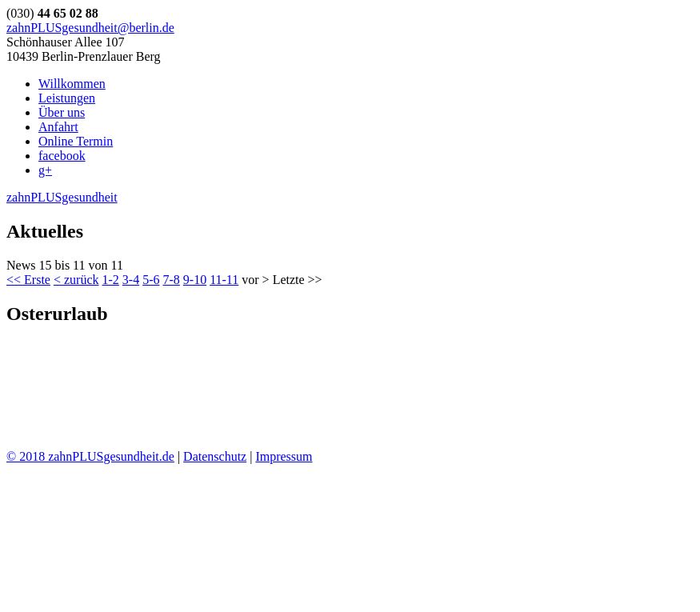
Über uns (62, 112)
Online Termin (76, 141)
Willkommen (72, 84)
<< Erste (28, 280)
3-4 (131, 280)
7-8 (171, 280)
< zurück (76, 280)
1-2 (110, 280)
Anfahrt (58, 127)
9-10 (195, 280)
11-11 (224, 280)
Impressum (284, 456)
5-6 (151, 280)
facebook (62, 156)
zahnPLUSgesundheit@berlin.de (90, 28)
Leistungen (67, 98)
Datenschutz (215, 456)
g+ (45, 170)
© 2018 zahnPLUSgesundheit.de (90, 456)
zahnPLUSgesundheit (62, 197)
